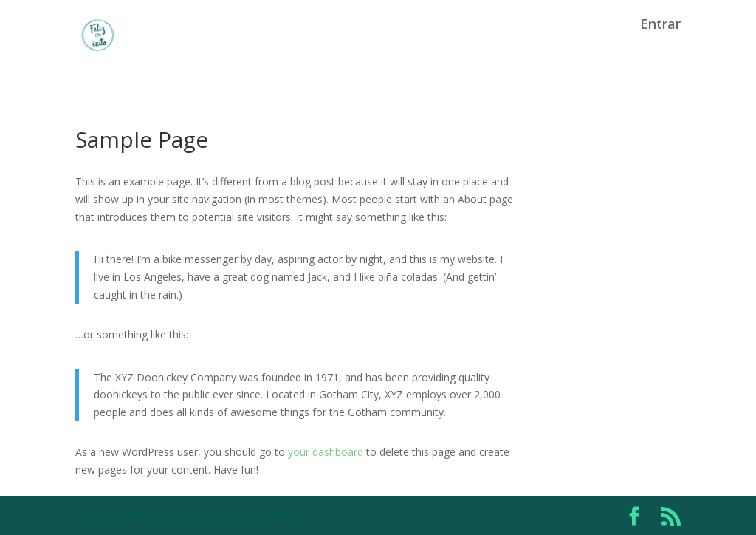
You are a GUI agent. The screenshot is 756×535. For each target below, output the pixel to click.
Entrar (660, 45)
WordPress (276, 515)
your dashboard (326, 452)
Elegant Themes (155, 515)
